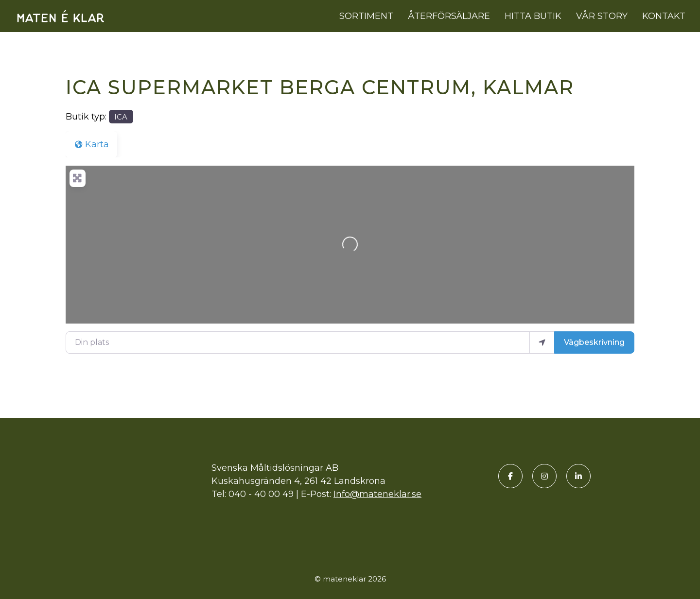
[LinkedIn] (578, 476)
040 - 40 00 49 (261, 494)
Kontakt (664, 16)
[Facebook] (510, 476)
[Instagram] (544, 476)
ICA (121, 117)
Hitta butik (533, 16)
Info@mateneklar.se (377, 494)
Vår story (602, 16)
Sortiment (366, 16)
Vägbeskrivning (594, 342)
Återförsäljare (449, 16)
